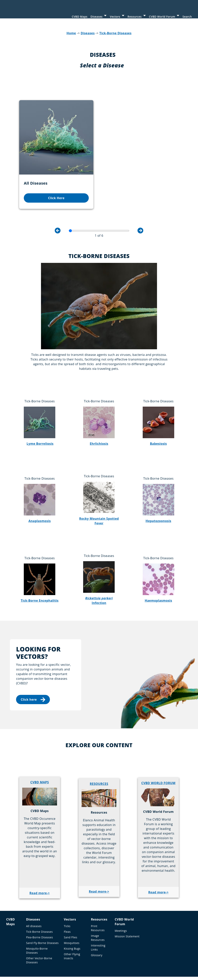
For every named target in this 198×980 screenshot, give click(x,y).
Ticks (67, 903)
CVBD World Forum (162, 17)
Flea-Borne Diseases (40, 914)
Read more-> (40, 870)
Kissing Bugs (72, 925)
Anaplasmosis (40, 497)
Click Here (40, 168)
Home (71, 36)
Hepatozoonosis (158, 497)
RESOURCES (99, 760)
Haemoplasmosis (158, 577)
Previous (58, 207)
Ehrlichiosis (99, 420)
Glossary (97, 932)
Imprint (23, 960)
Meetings (121, 907)
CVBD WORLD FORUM (158, 759)
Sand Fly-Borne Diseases (42, 919)
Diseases (96, 17)
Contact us (106, 960)
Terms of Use (42, 960)
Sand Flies (70, 914)
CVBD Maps (80, 17)
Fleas (67, 908)
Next (140, 207)
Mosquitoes (72, 919)
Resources (135, 17)
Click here (33, 676)
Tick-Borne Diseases (115, 36)
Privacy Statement (67, 960)
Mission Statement (127, 913)
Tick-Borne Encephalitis (40, 577)
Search (187, 17)
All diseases (34, 903)
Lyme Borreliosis (40, 420)
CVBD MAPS (40, 759)
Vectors (115, 17)
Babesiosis (158, 420)
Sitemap (89, 960)
